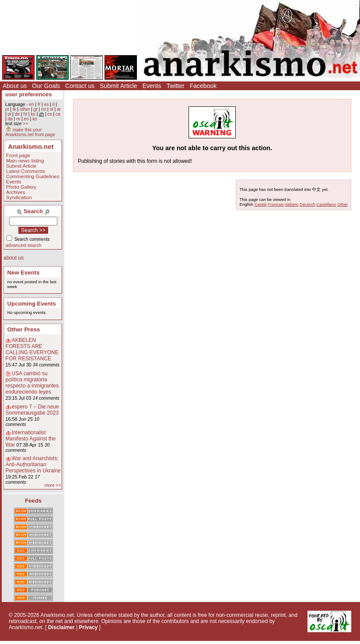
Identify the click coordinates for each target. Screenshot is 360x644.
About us (15, 86)
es (47, 104)
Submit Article (119, 86)
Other (343, 204)
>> (25, 124)
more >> (52, 485)
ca (58, 114)
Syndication (19, 197)
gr (36, 109)
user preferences (28, 94)
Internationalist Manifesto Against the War (31, 439)
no (44, 109)
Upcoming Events (32, 304)
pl (9, 114)
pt (7, 109)
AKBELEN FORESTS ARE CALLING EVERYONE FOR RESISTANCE (32, 349)
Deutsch (307, 204)
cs (49, 114)
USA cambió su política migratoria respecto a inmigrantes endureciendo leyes (32, 383)
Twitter (175, 86)
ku (33, 114)
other (25, 109)
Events (152, 86)
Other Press (24, 329)
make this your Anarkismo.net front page (30, 132)
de (17, 114)
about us (14, 258)
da (10, 119)
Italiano (292, 204)
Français (276, 204)
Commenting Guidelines (33, 176)
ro (18, 119)
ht (25, 114)
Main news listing (25, 161)
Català (261, 204)
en (31, 104)
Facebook (203, 86)
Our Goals (46, 86)
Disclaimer (61, 627)
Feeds (33, 501)
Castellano (326, 204)
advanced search (24, 245)
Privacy (89, 627)
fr (39, 104)
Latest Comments (26, 171)
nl (52, 109)
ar (59, 109)
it (54, 104)
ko (35, 119)
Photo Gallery (21, 187)
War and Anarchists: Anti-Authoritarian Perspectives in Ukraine (33, 465)
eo (26, 119)
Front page (18, 155)
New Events (24, 273)
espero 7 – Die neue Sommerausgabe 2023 (32, 410)
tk (14, 109)
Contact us (80, 86)
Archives (16, 192)
